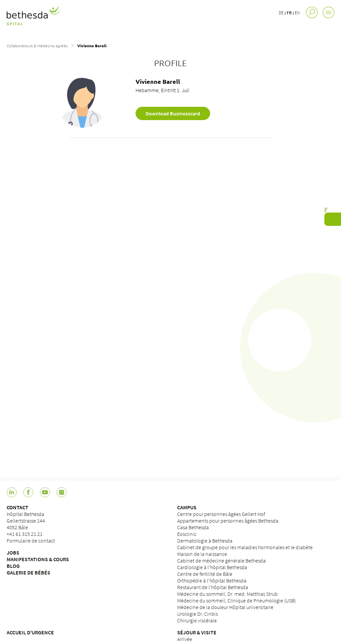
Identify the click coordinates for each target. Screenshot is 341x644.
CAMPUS (187, 507)
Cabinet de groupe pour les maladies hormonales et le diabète (245, 547)
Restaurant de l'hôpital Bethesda (213, 587)
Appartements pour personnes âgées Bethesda (228, 521)
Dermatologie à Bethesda (205, 541)
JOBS (13, 553)
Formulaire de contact (31, 541)
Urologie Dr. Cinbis (197, 614)
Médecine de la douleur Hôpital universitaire (225, 607)
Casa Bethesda (193, 527)
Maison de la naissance (202, 554)
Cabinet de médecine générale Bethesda (221, 561)
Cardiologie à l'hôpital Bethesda (212, 567)
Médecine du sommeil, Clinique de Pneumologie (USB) (236, 600)
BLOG (13, 566)
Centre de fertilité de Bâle (205, 574)
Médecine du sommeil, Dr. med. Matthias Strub (227, 594)
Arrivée (185, 639)
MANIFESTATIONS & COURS (38, 559)
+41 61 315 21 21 (25, 534)
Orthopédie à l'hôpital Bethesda (212, 580)
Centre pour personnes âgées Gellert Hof (221, 514)
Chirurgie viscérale (197, 620)
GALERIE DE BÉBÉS (28, 572)
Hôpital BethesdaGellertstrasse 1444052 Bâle (26, 521)
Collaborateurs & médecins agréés (37, 46)
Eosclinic (187, 534)
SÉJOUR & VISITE (197, 632)
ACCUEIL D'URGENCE (30, 632)
